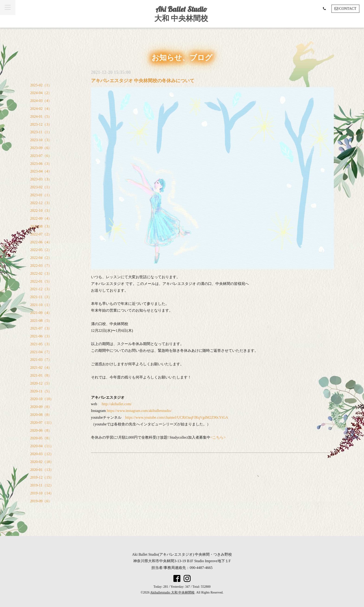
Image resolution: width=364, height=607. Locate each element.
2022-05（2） (41, 250)
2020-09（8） (41, 407)
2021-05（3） (41, 344)
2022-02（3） (41, 273)
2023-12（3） (41, 124)
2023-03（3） (41, 179)
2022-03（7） (41, 266)
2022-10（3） (41, 210)
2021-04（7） (41, 352)
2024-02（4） (41, 109)
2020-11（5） (41, 391)
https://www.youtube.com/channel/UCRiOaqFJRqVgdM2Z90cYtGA (177, 417)
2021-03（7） (41, 360)
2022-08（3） (41, 226)
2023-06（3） (41, 164)
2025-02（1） (41, 85)
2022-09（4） (41, 218)
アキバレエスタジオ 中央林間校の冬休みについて (143, 81)
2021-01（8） (41, 375)
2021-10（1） (41, 305)
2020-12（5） (41, 383)
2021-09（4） (41, 313)
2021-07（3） (41, 328)
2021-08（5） (41, 321)
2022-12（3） (41, 203)
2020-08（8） (41, 415)
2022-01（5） (41, 281)
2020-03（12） (42, 454)
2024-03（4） (41, 101)
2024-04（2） (41, 93)
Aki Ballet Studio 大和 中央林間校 (181, 14)
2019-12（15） (42, 477)
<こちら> (218, 437)
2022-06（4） (41, 242)
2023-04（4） (41, 171)
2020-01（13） (42, 470)
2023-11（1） (41, 132)
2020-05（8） (41, 438)
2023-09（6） (41, 148)
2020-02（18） (42, 462)
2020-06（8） (41, 430)
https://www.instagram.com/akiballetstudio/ (139, 411)
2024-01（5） (41, 116)
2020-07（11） (42, 423)
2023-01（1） (41, 195)
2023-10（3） (41, 140)
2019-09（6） (41, 501)
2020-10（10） (42, 399)
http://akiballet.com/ (117, 404)
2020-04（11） (42, 446)
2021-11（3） (41, 297)
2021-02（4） (41, 367)
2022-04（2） (41, 258)
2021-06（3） (41, 336)
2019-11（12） (42, 485)
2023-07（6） (41, 156)
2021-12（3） (41, 289)
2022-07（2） (41, 234)
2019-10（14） (42, 493)
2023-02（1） (41, 187)
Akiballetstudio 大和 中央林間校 (172, 592)
